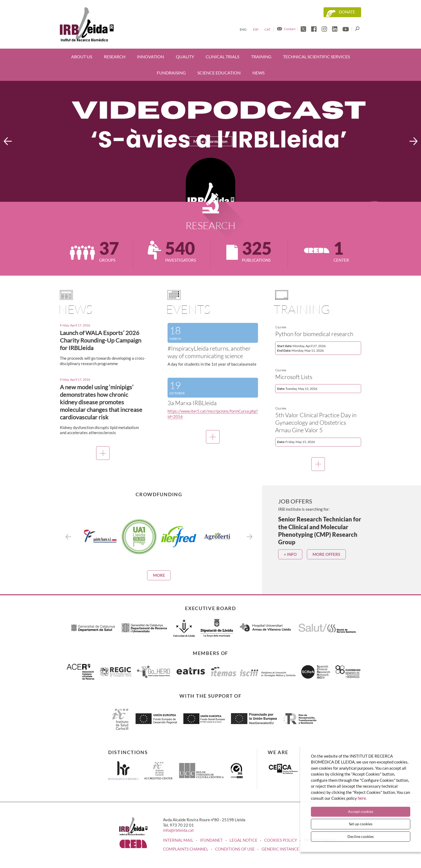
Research (115, 57)
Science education (219, 73)
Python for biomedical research (314, 334)
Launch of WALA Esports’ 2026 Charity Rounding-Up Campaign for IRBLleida (101, 340)
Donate (347, 12)
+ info (290, 554)
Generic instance (280, 849)
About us (82, 57)
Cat (267, 29)
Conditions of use (235, 849)
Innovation (150, 57)
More (159, 575)
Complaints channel (186, 849)
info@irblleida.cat (178, 830)
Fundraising (171, 73)
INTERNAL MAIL (178, 840)
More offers (326, 554)
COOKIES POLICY (281, 840)
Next (413, 141)
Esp (256, 29)
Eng (243, 29)
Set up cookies (361, 824)
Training (261, 57)
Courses (281, 327)
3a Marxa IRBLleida (192, 403)
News (258, 73)
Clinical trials (222, 57)
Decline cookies (361, 836)
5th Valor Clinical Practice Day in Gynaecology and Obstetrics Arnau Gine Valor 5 (316, 422)
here (362, 798)
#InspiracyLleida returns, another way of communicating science (209, 352)
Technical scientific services (316, 57)
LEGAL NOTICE (244, 840)
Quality (185, 57)
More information (210, 141)
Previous (8, 141)
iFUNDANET (211, 840)
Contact (290, 29)
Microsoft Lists (294, 377)
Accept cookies (361, 812)
